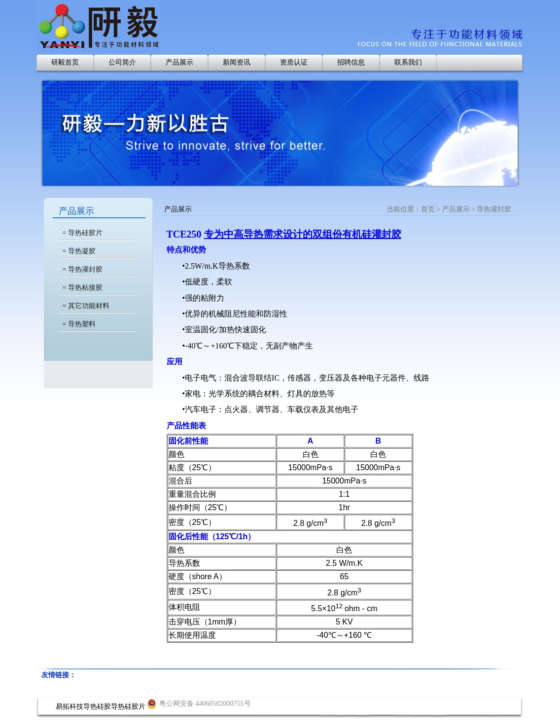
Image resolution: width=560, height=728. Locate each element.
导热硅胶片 (128, 707)
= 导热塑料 (79, 324)
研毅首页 (65, 62)
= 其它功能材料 (86, 306)
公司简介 (122, 62)
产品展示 (179, 62)
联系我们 (408, 62)
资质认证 (294, 62)
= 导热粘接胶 (83, 288)
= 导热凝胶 (79, 251)
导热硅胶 (97, 707)
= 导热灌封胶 (83, 269)
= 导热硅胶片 (83, 233)
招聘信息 (351, 62)
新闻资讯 (237, 62)
